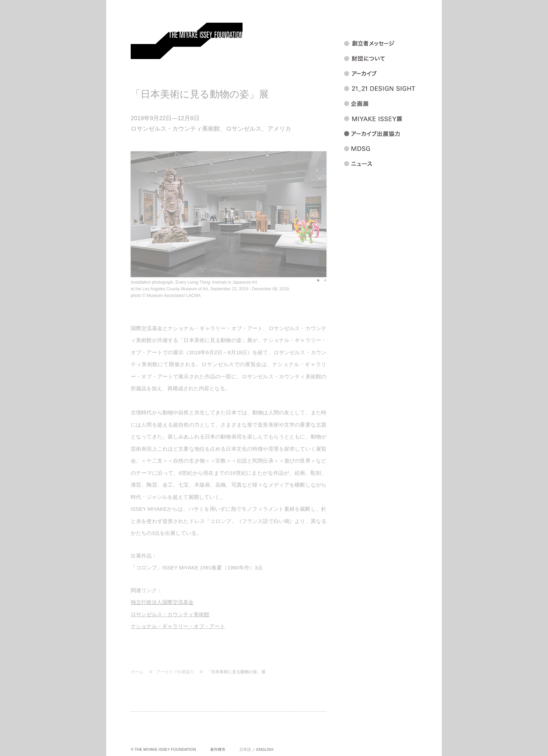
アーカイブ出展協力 (175, 672)
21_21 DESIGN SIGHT (388, 89)
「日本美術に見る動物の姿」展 (236, 672)
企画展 (388, 104)
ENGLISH (265, 749)
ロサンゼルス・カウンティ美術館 (170, 614)
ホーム (137, 672)
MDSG (388, 149)
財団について (388, 59)
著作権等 (218, 749)
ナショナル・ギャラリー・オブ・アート (178, 626)
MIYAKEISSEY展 (388, 119)
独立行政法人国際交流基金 (162, 602)
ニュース (388, 164)
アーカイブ (388, 74)
